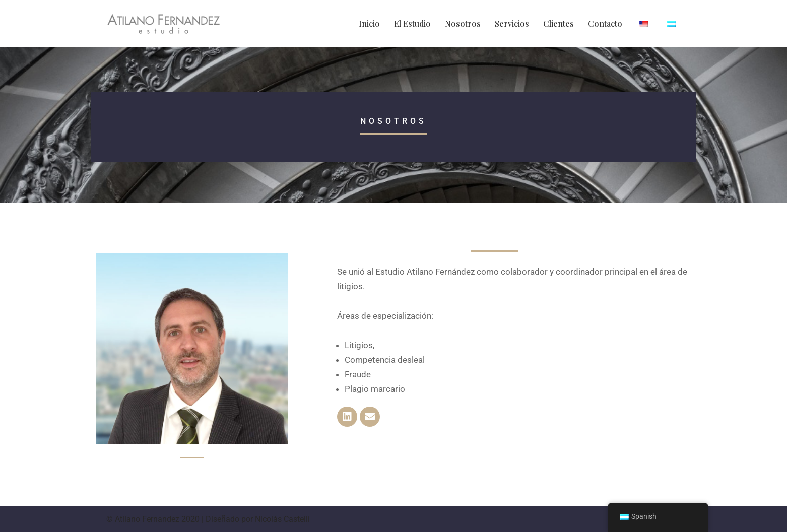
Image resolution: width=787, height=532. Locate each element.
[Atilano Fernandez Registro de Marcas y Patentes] (163, 23)
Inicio (369, 23)
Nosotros (463, 23)
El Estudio (412, 23)
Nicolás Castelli (282, 519)
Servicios (512, 23)
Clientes (559, 23)
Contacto (605, 23)
